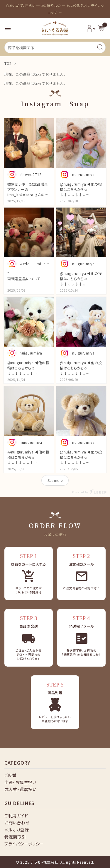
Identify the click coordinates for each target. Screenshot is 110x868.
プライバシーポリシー (24, 844)
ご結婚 (11, 775)
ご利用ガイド (16, 816)
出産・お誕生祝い (20, 782)
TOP (8, 64)
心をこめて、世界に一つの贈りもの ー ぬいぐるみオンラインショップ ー (55, 9)
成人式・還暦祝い (21, 789)
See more (55, 480)
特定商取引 (15, 837)
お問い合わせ (17, 823)
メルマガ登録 (17, 830)
